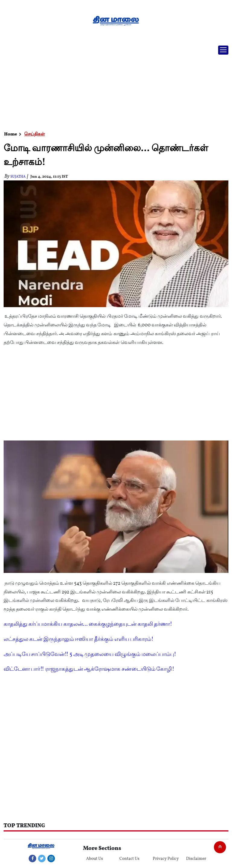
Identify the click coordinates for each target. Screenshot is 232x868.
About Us (94, 859)
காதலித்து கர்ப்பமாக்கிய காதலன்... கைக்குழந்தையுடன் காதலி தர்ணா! (88, 624)
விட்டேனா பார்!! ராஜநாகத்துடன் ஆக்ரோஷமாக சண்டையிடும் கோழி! (89, 669)
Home (11, 134)
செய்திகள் (35, 134)
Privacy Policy (166, 859)
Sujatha (18, 177)
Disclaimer (196, 859)
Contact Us (129, 859)
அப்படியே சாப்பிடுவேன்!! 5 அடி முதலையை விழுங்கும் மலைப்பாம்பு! (90, 655)
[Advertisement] (114, 86)
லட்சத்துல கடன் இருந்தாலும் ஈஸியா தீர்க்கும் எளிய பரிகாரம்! (79, 639)
